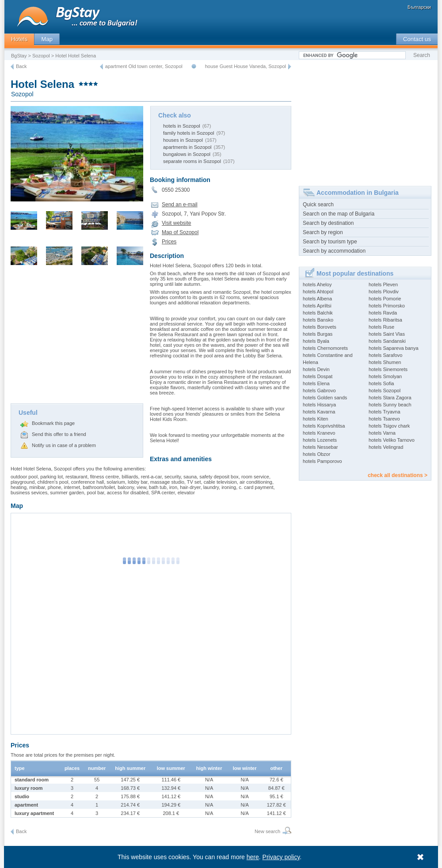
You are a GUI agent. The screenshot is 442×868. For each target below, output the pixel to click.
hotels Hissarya (319, 405)
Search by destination (328, 223)
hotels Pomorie (385, 299)
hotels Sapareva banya (394, 348)
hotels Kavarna (319, 412)
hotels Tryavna (385, 412)
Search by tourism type (330, 242)
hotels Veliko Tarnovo (392, 440)
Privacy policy (281, 857)
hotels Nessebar (320, 447)
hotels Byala (316, 341)
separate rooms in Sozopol (192, 161)
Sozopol (41, 56)
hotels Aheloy (317, 284)
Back (21, 66)
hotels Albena (317, 299)
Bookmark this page (53, 423)
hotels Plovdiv (384, 292)
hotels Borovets (320, 327)
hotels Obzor (316, 454)
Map (47, 39)
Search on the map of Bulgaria (339, 214)
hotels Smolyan (385, 376)
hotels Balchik (318, 313)
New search (267, 831)
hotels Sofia (381, 383)
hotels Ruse (381, 327)
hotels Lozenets (320, 440)
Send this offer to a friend (59, 434)
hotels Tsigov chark (389, 426)
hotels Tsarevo (384, 419)
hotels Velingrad (386, 447)
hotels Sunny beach (390, 405)
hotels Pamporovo (322, 461)
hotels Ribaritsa (385, 320)
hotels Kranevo (319, 433)
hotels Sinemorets (388, 369)
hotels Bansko (318, 320)
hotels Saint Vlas (387, 334)
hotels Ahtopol (318, 292)
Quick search (318, 205)
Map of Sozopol (180, 232)
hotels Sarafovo (385, 355)
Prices (169, 242)
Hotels (19, 39)
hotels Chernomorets (325, 348)
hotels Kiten (315, 419)
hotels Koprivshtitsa (324, 426)
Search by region (323, 232)
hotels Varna (382, 433)
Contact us (417, 39)
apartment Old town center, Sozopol (144, 66)
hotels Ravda (383, 313)
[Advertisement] (77, 337)
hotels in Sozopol (182, 126)
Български (419, 7)
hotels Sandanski (387, 341)
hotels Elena (316, 383)
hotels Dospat (318, 376)
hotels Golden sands (325, 398)
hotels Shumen (385, 362)
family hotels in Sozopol (189, 133)
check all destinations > (398, 475)
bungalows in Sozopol (187, 154)
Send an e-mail (180, 205)
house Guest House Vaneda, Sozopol (246, 66)
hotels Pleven (383, 284)
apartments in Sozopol (187, 147)
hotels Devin (316, 369)
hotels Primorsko (387, 306)
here (253, 857)
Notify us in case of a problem (64, 445)
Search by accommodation (334, 251)
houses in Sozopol (183, 140)
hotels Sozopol (385, 390)
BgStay (19, 56)
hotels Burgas (318, 334)
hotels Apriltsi (317, 306)
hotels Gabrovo (319, 390)
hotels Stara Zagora (390, 398)
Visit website (176, 223)
